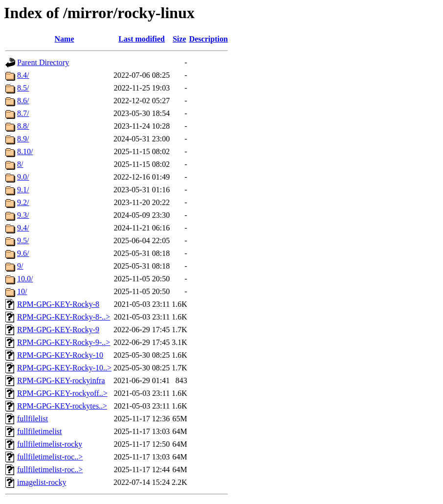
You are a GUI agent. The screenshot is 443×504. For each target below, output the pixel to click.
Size (179, 39)
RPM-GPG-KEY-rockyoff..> (62, 393)
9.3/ (23, 215)
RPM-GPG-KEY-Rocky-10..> (64, 368)
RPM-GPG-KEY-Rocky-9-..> (64, 342)
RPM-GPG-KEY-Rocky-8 (58, 304)
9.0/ (23, 177)
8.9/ (23, 139)
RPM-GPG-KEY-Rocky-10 (60, 355)
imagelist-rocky (42, 482)
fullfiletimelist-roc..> (50, 457)
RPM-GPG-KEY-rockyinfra (61, 380)
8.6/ (23, 101)
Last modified (142, 39)
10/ (22, 291)
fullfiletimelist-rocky (50, 444)
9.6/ (23, 253)
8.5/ (23, 88)
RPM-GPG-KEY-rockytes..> (62, 406)
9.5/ (23, 241)
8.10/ (25, 151)
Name (65, 39)
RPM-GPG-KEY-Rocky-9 (58, 330)
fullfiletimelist (40, 431)
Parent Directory (43, 62)
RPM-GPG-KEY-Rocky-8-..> (64, 317)
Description (209, 39)
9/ (20, 266)
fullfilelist (33, 419)
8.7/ (23, 113)
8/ (20, 164)
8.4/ (23, 75)
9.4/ (23, 228)
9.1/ (23, 190)
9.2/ (23, 202)
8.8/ (23, 126)
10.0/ (25, 279)
